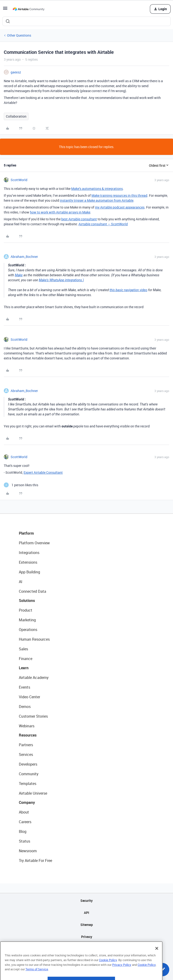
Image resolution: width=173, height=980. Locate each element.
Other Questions (19, 35)
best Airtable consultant (79, 219)
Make (19, 275)
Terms (86, 949)
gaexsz (16, 72)
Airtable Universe (33, 793)
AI (21, 582)
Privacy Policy (122, 977)
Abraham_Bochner (24, 257)
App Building (29, 572)
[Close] (157, 961)
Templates (28, 784)
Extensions (28, 562)
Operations (28, 630)
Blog (23, 831)
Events (25, 687)
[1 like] (21, 485)
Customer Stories (33, 716)
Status (25, 841)
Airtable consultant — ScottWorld (103, 224)
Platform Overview (34, 543)
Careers (25, 822)
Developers (28, 764)
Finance (26, 659)
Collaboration (16, 116)
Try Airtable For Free (35, 861)
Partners (26, 745)
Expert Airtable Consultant (43, 472)
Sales (23, 649)
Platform (26, 533)
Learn (24, 668)
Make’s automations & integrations (97, 189)
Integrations (29, 553)
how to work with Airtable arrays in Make (60, 212)
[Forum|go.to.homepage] (29, 9)
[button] (5, 10)
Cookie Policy (108, 972)
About (24, 812)
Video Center (29, 697)
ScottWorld (19, 180)
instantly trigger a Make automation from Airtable (97, 200)
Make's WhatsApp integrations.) (61, 280)
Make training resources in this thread (119, 195)
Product (26, 610)
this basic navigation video (128, 290)
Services (26, 754)
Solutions (27, 601)
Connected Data (33, 591)
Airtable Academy (34, 677)
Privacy (87, 937)
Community (29, 774)
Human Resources (34, 639)
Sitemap (87, 925)
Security (86, 901)
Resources (28, 735)
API (86, 913)
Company (27, 802)
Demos (25, 707)
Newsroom (28, 851)
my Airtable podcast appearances (120, 207)
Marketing (27, 620)
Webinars (27, 726)
